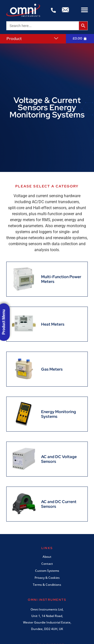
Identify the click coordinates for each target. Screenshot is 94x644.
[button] (85, 10)
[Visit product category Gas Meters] (37, 369)
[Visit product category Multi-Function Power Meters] (47, 279)
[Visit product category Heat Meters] (38, 324)
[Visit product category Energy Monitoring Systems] (47, 414)
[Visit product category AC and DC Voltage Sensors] (47, 459)
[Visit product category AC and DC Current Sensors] (47, 504)
